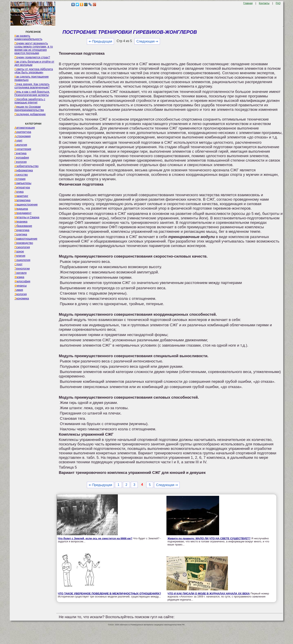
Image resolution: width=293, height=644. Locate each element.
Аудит (18, 140)
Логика (19, 192)
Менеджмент (23, 213)
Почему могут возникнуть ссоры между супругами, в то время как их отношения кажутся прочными (34, 48)
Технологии (22, 269)
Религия (20, 256)
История (20, 179)
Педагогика (22, 230)
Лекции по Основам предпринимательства (29, 108)
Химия (19, 290)
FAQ (278, 3)
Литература (22, 187)
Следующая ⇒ (147, 41)
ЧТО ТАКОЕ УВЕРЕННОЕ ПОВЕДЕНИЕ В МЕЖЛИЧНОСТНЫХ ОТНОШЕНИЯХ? (109, 593)
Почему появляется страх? (32, 57)
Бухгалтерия (23, 149)
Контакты (264, 3)
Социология (22, 260)
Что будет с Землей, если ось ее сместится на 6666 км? (95, 538)
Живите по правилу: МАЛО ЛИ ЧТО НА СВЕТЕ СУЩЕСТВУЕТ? (209, 538)
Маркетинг (21, 196)
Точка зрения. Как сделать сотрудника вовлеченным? (32, 86)
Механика (21, 222)
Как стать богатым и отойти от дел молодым (34, 63)
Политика (21, 234)
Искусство (21, 175)
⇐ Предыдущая (100, 41)
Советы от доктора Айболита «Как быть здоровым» (34, 71)
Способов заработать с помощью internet (30, 101)
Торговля (21, 273)
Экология (21, 294)
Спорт (18, 264)
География (22, 158)
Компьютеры (23, 183)
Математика (22, 200)
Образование (23, 226)
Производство (24, 243)
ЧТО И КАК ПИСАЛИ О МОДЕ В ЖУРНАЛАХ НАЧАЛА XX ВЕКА (209, 593)
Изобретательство (27, 166)
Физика (19, 277)
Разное (19, 251)
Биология (21, 145)
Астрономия (23, 136)
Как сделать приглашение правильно (32, 78)
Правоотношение (26, 239)
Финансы (21, 286)
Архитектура (23, 132)
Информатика (24, 170)
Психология (22, 247)
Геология (21, 162)
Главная (248, 3)
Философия (22, 281)
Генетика (20, 153)
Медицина (21, 209)
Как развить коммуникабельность (28, 37)
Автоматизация (25, 128)
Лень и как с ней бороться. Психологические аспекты (32, 93)
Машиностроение (26, 205)
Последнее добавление (30, 114)
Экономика (22, 298)
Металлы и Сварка (27, 217)
